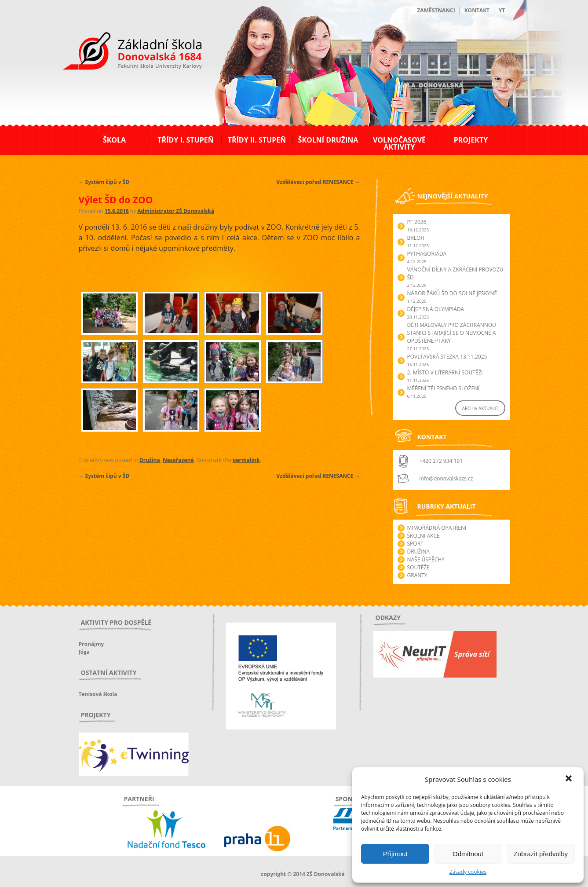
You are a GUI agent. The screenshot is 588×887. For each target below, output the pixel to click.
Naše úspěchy (426, 559)
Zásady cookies (468, 872)
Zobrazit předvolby (541, 854)
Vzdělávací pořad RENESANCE (318, 182)
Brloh (416, 238)
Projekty (471, 140)
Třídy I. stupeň (185, 140)
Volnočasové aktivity (399, 143)
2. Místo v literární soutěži (445, 372)
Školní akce (424, 536)
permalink (246, 460)
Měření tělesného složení (444, 388)
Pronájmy (91, 644)
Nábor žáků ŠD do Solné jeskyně (452, 293)
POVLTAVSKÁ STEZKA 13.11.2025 (447, 357)
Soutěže (418, 567)
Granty (417, 575)
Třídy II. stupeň (257, 140)
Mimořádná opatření (437, 528)
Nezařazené (178, 460)
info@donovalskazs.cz (446, 478)
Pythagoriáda (427, 254)
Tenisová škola (98, 694)
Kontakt (477, 10)
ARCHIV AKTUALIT (480, 408)
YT (502, 10)
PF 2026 (417, 222)
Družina (150, 460)
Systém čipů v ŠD (104, 182)
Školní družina (328, 140)
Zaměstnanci (436, 10)
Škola (114, 140)
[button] (570, 779)
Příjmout (395, 854)
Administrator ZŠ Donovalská (176, 211)
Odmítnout (468, 854)
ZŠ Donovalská (126, 52)
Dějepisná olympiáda (436, 309)
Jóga (84, 652)
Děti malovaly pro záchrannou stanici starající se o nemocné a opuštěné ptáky (452, 333)
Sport (415, 544)
